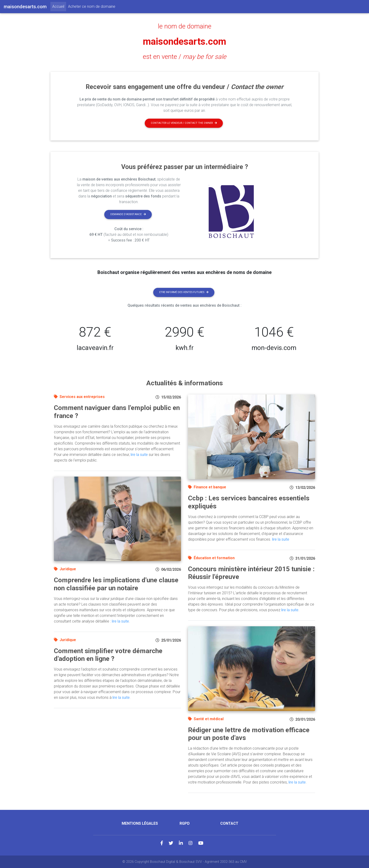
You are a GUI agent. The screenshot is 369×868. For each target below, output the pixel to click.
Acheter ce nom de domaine (92, 6)
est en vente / (184, 57)
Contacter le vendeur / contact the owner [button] (184, 123)
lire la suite (139, 455)
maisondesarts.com (184, 42)
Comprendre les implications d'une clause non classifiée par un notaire (116, 584)
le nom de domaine (185, 26)
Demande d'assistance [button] (128, 214)
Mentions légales (140, 823)
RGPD (185, 823)
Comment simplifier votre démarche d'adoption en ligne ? (108, 655)
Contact (229, 823)
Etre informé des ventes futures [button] (184, 292)
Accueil (59, 6)
